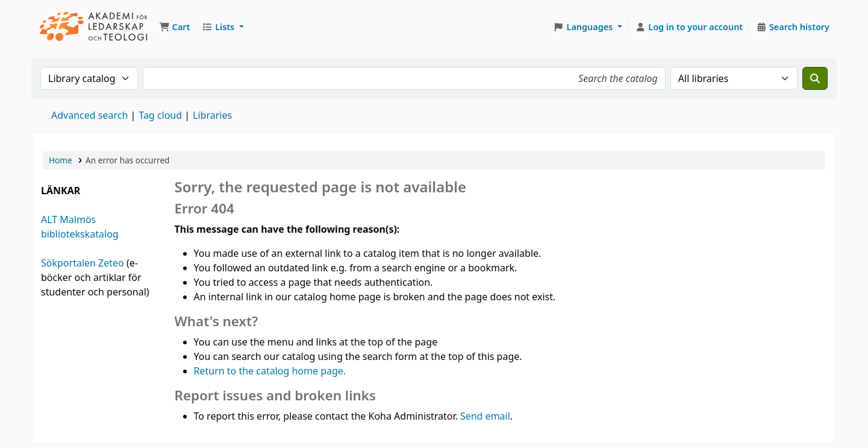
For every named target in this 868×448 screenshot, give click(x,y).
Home (61, 160)
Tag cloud (160, 115)
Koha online (94, 27)
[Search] (815, 78)
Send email (485, 416)
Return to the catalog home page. (270, 371)
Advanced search (89, 115)
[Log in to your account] (689, 27)
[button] (174, 27)
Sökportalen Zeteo (83, 263)
